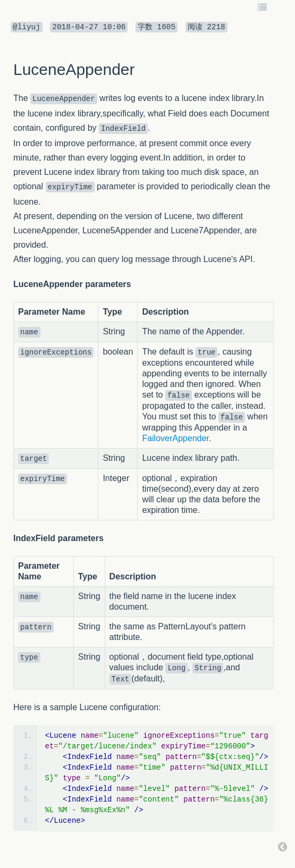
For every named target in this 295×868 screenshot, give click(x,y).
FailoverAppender (175, 438)
